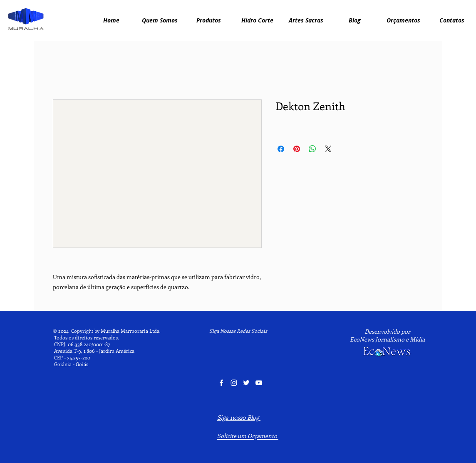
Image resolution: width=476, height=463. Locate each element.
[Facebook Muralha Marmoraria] (221, 383)
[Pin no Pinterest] (297, 149)
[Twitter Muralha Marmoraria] (246, 383)
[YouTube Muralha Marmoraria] (259, 383)
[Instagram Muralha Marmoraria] (234, 383)
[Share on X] (328, 149)
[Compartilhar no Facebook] (281, 149)
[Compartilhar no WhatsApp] (312, 149)
